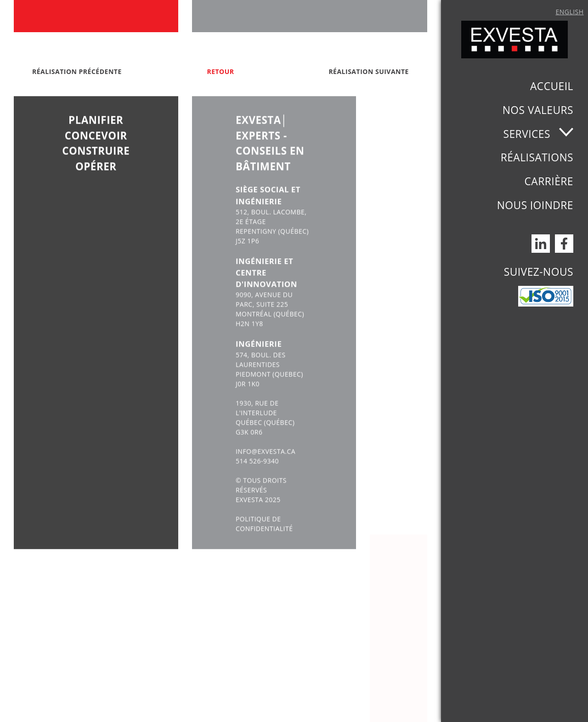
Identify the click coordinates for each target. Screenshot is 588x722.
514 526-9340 (257, 481)
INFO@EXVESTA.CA (266, 472)
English (569, 12)
